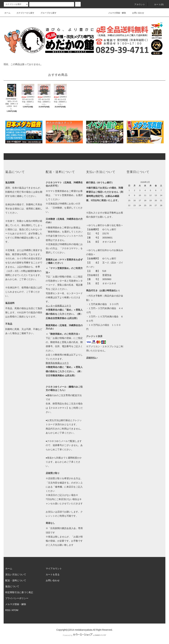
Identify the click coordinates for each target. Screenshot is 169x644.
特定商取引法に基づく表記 (19, 592)
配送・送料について (16, 580)
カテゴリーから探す (23, 13)
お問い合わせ (136, 13)
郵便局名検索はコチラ (57, 363)
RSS (8, 610)
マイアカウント (54, 569)
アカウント (138, 4)
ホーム (7, 13)
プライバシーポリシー (17, 598)
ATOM (15, 610)
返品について (12, 586)
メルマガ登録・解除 (115, 13)
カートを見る (53, 574)
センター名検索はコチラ (58, 306)
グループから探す (47, 13)
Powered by (84, 635)
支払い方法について (16, 574)
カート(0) (157, 4)
